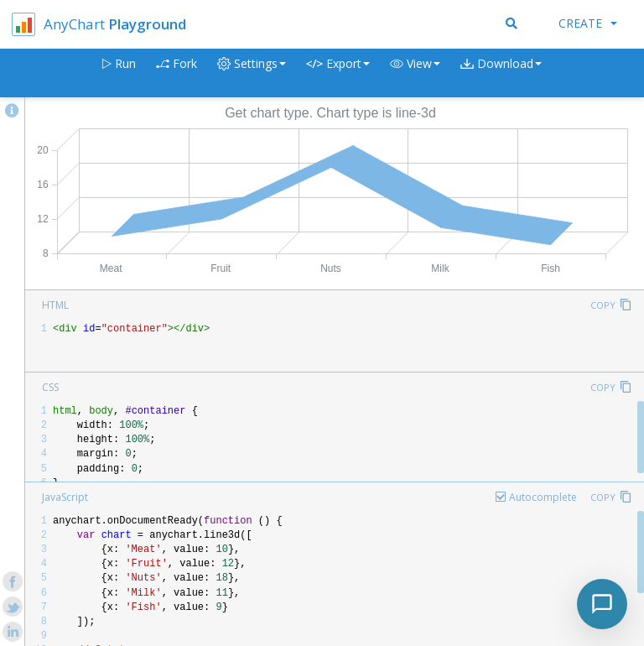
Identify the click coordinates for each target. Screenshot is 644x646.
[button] (415, 73)
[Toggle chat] (602, 604)
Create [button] (588, 23)
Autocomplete (543, 497)
